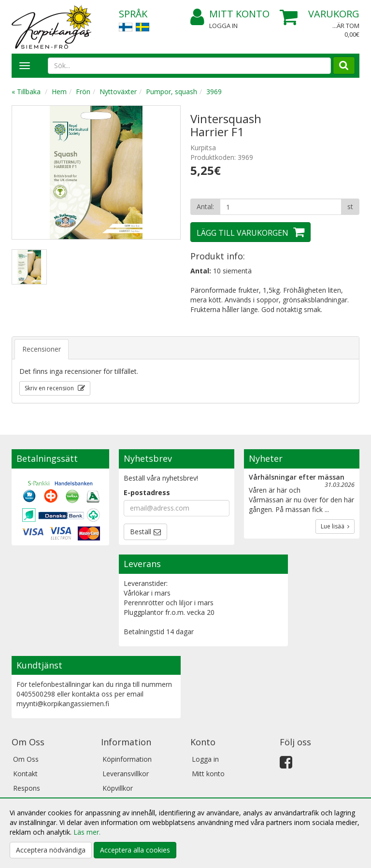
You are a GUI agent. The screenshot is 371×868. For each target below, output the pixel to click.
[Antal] (281, 207)
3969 (214, 92)
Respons (27, 788)
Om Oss (26, 759)
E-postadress (147, 492)
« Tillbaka (26, 92)
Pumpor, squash (171, 92)
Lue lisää (335, 526)
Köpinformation (127, 759)
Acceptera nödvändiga (51, 850)
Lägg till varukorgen (243, 233)
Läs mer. (87, 832)
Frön (83, 92)
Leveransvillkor (126, 774)
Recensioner (42, 349)
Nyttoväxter (118, 92)
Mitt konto (230, 14)
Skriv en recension (50, 388)
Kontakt (25, 774)
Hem (59, 92)
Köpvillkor (118, 788)
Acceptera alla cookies (135, 850)
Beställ (141, 532)
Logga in (223, 26)
